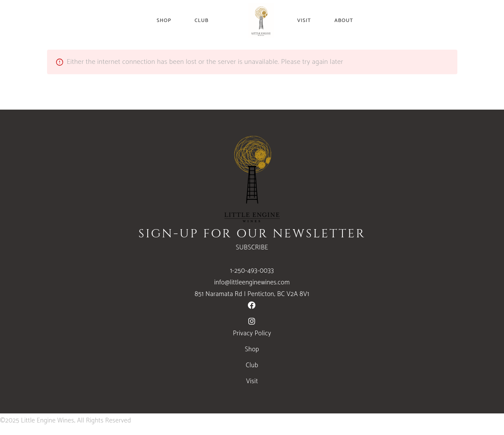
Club (252, 365)
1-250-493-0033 (252, 271)
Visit (252, 381)
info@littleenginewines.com (252, 282)
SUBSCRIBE (252, 247)
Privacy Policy (252, 333)
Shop (252, 349)
